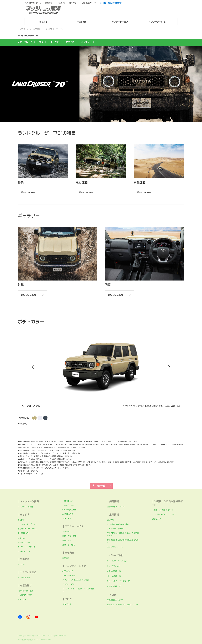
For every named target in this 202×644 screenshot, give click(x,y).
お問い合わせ (68, 571)
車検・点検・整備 (69, 536)
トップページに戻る (26, 507)
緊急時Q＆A (156, 519)
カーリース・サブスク (26, 547)
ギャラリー (86, 42)
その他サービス (69, 584)
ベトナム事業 (112, 576)
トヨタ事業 (111, 566)
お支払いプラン (24, 551)
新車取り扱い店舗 (25, 591)
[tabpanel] (101, 84)
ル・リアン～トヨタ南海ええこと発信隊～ (78, 590)
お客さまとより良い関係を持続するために (123, 541)
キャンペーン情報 (69, 576)
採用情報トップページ (116, 507)
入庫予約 (66, 532)
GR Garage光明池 (69, 510)
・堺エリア (22, 600)
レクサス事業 (112, 571)
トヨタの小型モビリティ (27, 524)
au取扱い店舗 (68, 514)
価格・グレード (25, 42)
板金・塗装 (67, 540)
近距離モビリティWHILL (27, 529)
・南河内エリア (69, 505)
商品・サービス (69, 545)
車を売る (66, 558)
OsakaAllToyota (113, 547)
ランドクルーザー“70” (28, 36)
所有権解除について (33, 3)
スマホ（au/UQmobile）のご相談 (76, 580)
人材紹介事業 (112, 586)
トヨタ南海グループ (115, 561)
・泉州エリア (68, 501)
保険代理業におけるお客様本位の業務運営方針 (123, 534)
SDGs (61, 3)
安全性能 (70, 42)
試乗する (21, 538)
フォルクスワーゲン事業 (117, 581)
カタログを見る (24, 543)
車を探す (21, 520)
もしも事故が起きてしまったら (164, 514)
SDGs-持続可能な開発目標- (118, 524)
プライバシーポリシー (116, 529)
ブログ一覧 (67, 518)
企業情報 (110, 520)
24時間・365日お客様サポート (164, 510)
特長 (41, 42)
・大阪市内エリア (25, 595)
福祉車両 (21, 533)
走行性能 (55, 42)
